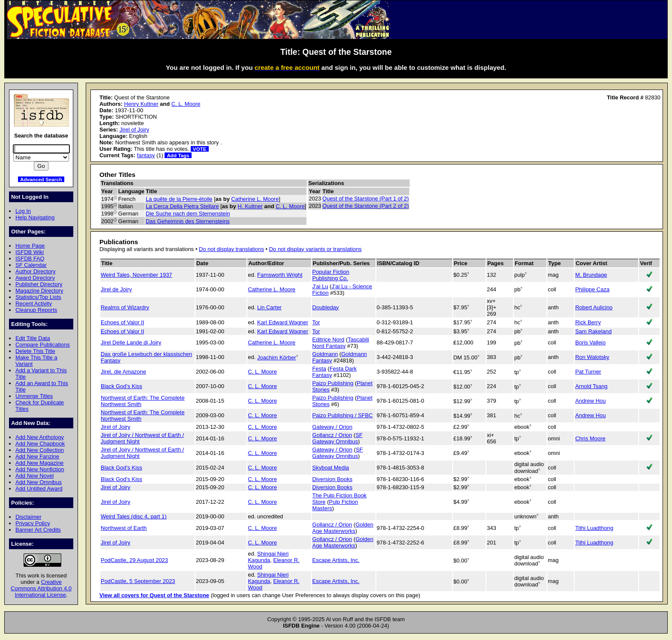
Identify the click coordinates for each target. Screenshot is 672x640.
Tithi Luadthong (594, 528)
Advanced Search (41, 179)
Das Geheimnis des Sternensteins (188, 221)
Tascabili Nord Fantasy (341, 343)
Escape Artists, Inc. (336, 560)
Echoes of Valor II (122, 322)
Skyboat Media (331, 468)
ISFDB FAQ (30, 259)
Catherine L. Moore (255, 199)
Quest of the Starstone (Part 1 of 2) (366, 199)
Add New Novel (34, 476)
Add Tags (178, 155)
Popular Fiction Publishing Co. (331, 275)
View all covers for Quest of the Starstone (154, 595)
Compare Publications (43, 345)
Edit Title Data (33, 338)
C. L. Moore (186, 104)
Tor (316, 322)
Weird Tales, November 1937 (136, 275)
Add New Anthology (40, 437)
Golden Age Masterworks (343, 528)
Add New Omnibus (39, 482)
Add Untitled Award (39, 489)
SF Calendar (31, 265)
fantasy (146, 155)
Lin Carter (269, 307)
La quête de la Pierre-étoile (179, 199)
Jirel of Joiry (134, 130)
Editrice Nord (328, 339)
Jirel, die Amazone (123, 372)
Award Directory (35, 278)
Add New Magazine (39, 463)
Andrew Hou (590, 401)
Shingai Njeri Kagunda (268, 557)
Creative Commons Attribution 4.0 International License (41, 588)
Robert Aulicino (594, 307)
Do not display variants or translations (315, 249)
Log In (23, 211)
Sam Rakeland (593, 331)
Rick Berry (588, 322)
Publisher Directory (39, 284)
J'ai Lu (320, 286)
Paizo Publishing (333, 383)
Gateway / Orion (333, 427)
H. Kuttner (250, 206)
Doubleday (326, 307)
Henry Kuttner (141, 104)
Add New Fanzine (37, 456)
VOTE (200, 149)
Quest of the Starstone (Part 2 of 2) (366, 206)
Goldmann (325, 354)
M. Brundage (591, 275)
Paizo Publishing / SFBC (343, 415)
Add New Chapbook (40, 444)
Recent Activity (34, 304)
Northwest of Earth (124, 528)
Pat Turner (588, 372)
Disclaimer (28, 517)
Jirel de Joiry (116, 289)
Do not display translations (231, 249)
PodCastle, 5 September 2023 (138, 581)
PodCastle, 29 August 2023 (134, 560)
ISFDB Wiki (30, 252)
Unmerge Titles (34, 396)
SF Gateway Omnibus (337, 438)
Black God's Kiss (121, 386)
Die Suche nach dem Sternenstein (188, 214)
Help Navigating (35, 217)
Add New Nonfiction (40, 469)
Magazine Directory (39, 291)
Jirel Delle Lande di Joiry (131, 342)
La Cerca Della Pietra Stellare (182, 206)
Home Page (30, 246)
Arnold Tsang (591, 386)
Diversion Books (333, 479)
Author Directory (36, 271)
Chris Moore (590, 438)
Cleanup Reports (36, 310)
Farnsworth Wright (280, 275)
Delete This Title (35, 351)
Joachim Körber (277, 357)
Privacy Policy (33, 523)
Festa (319, 369)
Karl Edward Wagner (283, 322)
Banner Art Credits (38, 530)
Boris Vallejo (590, 342)
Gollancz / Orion (332, 435)
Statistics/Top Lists (38, 297)
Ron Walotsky (592, 357)
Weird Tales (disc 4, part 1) (134, 516)
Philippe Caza (592, 289)
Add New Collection (40, 450)
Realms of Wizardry (125, 307)
